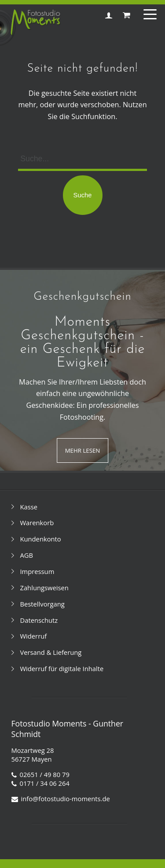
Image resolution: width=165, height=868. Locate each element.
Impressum (37, 571)
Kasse (29, 507)
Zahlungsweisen (44, 588)
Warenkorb (37, 523)
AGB (27, 555)
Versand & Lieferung (51, 652)
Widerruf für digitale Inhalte (62, 668)
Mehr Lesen (83, 450)
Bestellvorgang (42, 604)
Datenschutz (39, 620)
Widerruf (34, 636)
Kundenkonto (41, 539)
